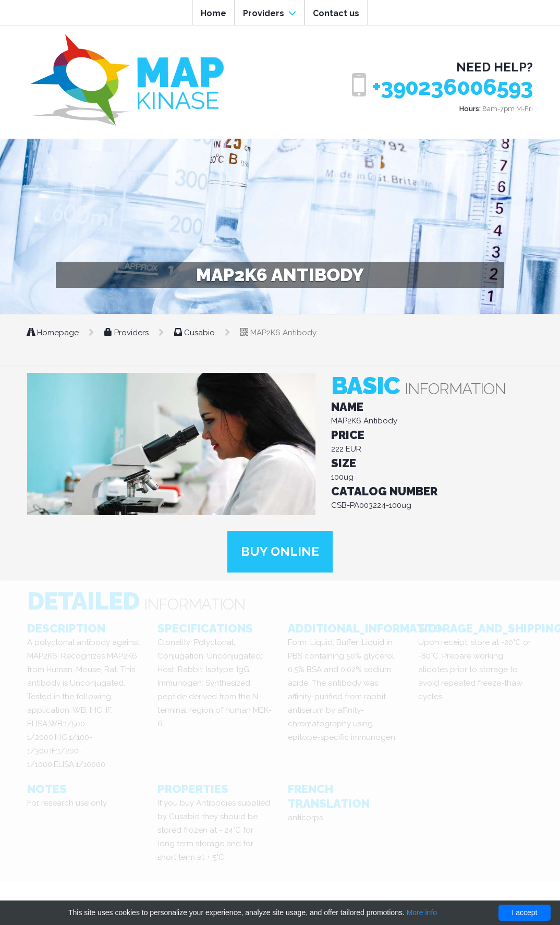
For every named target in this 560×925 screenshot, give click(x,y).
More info (422, 912)
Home (214, 13)
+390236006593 (452, 87)
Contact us (336, 13)
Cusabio (196, 333)
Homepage (54, 333)
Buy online (280, 551)
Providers (270, 13)
